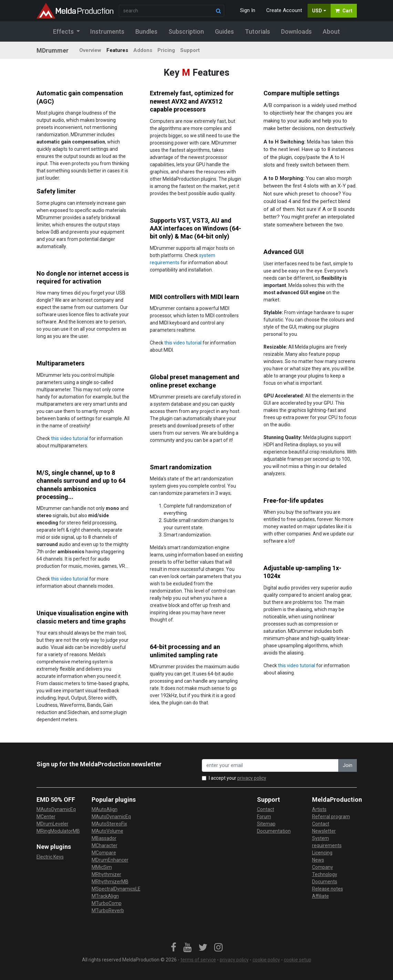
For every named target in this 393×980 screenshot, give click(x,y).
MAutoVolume (107, 831)
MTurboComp (107, 903)
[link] (174, 948)
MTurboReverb (108, 910)
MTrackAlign (105, 896)
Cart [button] (344, 11)
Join (348, 765)
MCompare (104, 853)
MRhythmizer (106, 874)
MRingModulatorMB (58, 831)
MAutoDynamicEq (56, 809)
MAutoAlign (105, 809)
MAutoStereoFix (109, 824)
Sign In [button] (248, 10)
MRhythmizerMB (110, 882)
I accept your (237, 778)
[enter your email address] (270, 765)
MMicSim (102, 867)
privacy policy (252, 778)
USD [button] (317, 11)
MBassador (104, 838)
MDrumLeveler (53, 824)
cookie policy (266, 960)
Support (190, 50)
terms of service (198, 960)
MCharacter (105, 845)
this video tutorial (183, 343)
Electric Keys (50, 857)
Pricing (166, 50)
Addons (143, 50)
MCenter (46, 817)
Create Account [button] (284, 10)
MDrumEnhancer (110, 860)
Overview (90, 50)
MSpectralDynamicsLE (116, 889)
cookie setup (298, 960)
